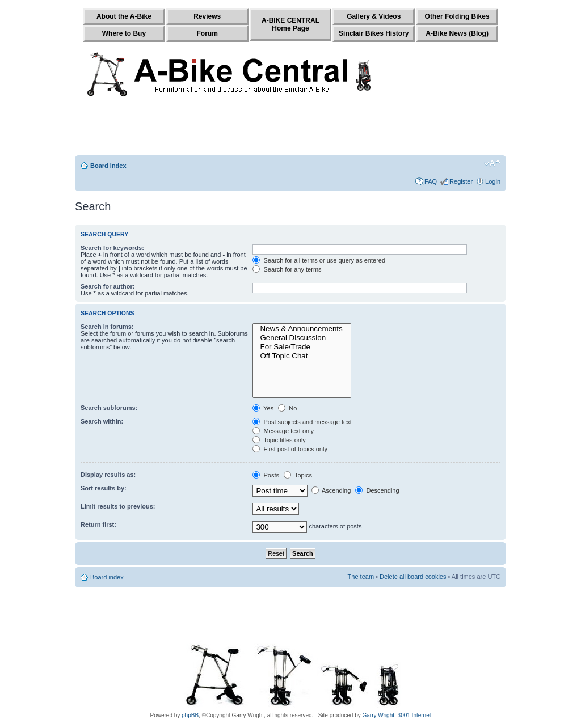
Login (493, 181)
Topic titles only (279, 440)
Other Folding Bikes (457, 16)
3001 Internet (414, 715)
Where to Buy (124, 33)
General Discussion (302, 338)
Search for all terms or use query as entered (319, 260)
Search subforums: (109, 408)
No (287, 408)
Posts (266, 475)
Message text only (283, 431)
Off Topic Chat (302, 356)
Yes (263, 408)
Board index (108, 166)
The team (361, 577)
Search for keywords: (112, 248)
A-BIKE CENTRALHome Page (290, 24)
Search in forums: (107, 327)
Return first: (98, 524)
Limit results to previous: (118, 506)
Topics (298, 475)
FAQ (431, 181)
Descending (377, 490)
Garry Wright (379, 715)
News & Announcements (302, 329)
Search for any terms (287, 269)
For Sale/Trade (302, 347)
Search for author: (108, 286)
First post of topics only (290, 449)
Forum (207, 33)
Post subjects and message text (302, 422)
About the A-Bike (124, 16)
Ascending (331, 490)
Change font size (492, 163)
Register (461, 181)
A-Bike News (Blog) (457, 33)
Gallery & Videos (374, 16)
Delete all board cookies (413, 577)
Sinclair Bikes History (374, 33)
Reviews (207, 16)
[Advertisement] (290, 129)
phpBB (190, 715)
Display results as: (108, 475)
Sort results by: (104, 488)
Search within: (102, 421)
